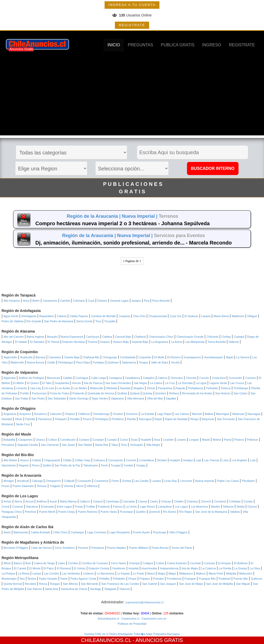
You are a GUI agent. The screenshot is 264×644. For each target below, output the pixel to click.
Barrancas (54, 378)
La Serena (243, 357)
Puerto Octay (66, 512)
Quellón (141, 512)
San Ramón (35, 589)
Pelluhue (253, 440)
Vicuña (175, 362)
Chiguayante (52, 460)
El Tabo (47, 383)
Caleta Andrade (40, 532)
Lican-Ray (171, 481)
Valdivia (235, 512)
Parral (228, 440)
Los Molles (80, 388)
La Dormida (185, 383)
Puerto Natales (117, 548)
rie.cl (105, 634)
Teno (124, 445)
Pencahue (8, 445)
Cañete (36, 460)
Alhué (7, 563)
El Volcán (80, 568)
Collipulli (69, 481)
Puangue (190, 579)
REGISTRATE (132, 25)
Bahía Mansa (68, 501)
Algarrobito (10, 357)
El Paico (49, 568)
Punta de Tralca (60, 393)
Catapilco (149, 378)
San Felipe (22, 398)
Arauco (25, 460)
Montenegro (9, 579)
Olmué (151, 388)
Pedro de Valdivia (12, 321)
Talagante (110, 589)
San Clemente (50, 445)
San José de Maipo (191, 584)
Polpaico (145, 579)
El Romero (174, 357)
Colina (160, 563)
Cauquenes (25, 440)
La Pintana (8, 573)
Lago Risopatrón (120, 532)
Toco (98, 321)
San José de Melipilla (219, 584)
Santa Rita (102, 445)
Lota (253, 460)
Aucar (53, 501)
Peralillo (75, 419)
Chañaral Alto (91, 357)
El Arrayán (225, 563)
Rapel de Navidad (176, 419)
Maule (206, 440)
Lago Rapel (164, 414)
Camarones (50, 301)
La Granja (241, 568)
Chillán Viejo (83, 460)
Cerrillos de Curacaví (95, 563)
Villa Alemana (135, 398)
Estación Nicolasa (74, 342)
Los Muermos (199, 507)
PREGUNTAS (140, 45)
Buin (28, 563)
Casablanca (132, 378)
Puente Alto (241, 579)
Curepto (112, 440)
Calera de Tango (44, 563)
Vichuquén (137, 445)
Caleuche (56, 414)
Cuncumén (235, 378)
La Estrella (147, 414)
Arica (26, 301)
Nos (22, 579)
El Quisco (33, 383)
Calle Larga (98, 378)
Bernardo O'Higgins (16, 548)
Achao (8, 501)
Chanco (40, 440)
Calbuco (85, 501)
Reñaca (174, 393)
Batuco (18, 563)
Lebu (226, 460)
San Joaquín (168, 584)
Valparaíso (117, 398)
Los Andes (64, 388)
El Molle (159, 357)
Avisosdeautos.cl (108, 619)
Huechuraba (149, 568)
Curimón (251, 378)
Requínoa (208, 419)
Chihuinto (212, 337)
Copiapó (239, 337)
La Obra (255, 568)
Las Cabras (182, 414)
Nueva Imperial (205, 481)
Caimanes (55, 357)
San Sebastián (57, 398)
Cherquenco (53, 481)
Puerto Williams (139, 548)
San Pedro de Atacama (59, 321)
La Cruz (170, 383)
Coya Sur (176, 316)
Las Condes (52, 573)
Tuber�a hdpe (143, 634)
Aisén (7, 532)
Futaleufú (104, 507)
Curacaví (209, 563)
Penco (36, 465)
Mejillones (238, 316)
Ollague (252, 316)
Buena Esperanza (72, 337)
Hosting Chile (93, 634)
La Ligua (201, 383)
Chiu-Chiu (139, 316)
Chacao (166, 501)
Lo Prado (139, 573)
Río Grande (34, 321)
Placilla (131, 419)
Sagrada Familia (28, 445)
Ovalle (51, 362)
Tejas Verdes (100, 398)
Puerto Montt (47, 512)
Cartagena (115, 378)
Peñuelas (212, 388)
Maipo (162, 573)
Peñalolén (119, 579)
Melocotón (246, 573)
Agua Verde (11, 316)
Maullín (215, 507)
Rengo (194, 419)
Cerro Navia (118, 563)
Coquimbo (145, 357)
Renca (43, 584)
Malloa (209, 414)
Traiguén (55, 486)
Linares (181, 440)
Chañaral (140, 337)
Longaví (194, 440)
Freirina (93, 342)
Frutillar (91, 507)
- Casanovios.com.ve (153, 619)
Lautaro (156, 481)
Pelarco (239, 440)
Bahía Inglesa (35, 337)
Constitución (68, 440)
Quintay (148, 393)
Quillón (47, 465)
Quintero (161, 393)
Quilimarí (113, 362)
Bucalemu (40, 414)
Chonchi (206, 501)
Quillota (122, 393)
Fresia (79, 507)
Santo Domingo (79, 398)
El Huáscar (191, 316)
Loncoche (186, 481)
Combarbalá (128, 357)
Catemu (163, 378)
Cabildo (68, 378)
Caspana (124, 316)
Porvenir (83, 548)
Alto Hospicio (12, 301)
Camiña (65, 301)
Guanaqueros (192, 357)
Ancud (29, 501)
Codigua (148, 563)
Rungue (55, 584)
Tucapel (116, 465)
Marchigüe (223, 414)
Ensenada (47, 507)
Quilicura (256, 579)
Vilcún (80, 486)
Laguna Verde (218, 383)
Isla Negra (140, 383)
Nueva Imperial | (140, 216)
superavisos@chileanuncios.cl (144, 602)
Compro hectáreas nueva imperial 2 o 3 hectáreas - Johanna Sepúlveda (122, 223)
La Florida (225, 568)
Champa (134, 563)
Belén (36, 301)
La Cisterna (209, 568)
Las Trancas (212, 460)
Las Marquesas (195, 342)
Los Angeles (239, 460)
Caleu (61, 563)
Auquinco (25, 414)
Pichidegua (101, 419)
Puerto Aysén (142, 532)
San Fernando (226, 419)
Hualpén (175, 460)
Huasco (105, 342)
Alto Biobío (10, 460)
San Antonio (223, 393)
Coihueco (99, 460)
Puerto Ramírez (88, 512)
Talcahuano (91, 465)
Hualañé (146, 440)
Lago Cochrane (97, 532)
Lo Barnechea (105, 573)
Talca (115, 445)
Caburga (37, 481)
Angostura (10, 414)
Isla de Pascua (93, 383)
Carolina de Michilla (103, 316)
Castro (154, 501)
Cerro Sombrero (65, 548)
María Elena (221, 316)
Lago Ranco (147, 507)
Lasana (206, 316)
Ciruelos (118, 414)
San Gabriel (150, 584)
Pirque (132, 579)
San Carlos (241, 393)
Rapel (158, 419)
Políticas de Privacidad (132, 624)
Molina (217, 440)
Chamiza (192, 501)
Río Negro (186, 512)
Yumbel (128, 465)
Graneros (132, 414)
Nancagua (254, 414)
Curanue (18, 507)
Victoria (68, 486)
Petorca (226, 388)
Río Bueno (170, 512)
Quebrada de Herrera (101, 393)
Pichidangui (66, 362)
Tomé (104, 465)
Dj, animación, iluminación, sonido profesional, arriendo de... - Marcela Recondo (133, 243)
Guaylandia (62, 383)
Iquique (136, 301)
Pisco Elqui (83, 362)
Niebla (240, 507)
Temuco (42, 486)
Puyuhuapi (159, 532)
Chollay (226, 337)
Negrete (24, 465)
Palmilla (30, 419)
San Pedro (38, 398)
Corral (5, 507)
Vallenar (234, 342)
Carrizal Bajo (123, 337)
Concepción (116, 460)
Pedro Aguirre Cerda (83, 579)
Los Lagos (181, 507)
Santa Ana (51, 589)
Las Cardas (141, 481)
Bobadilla (9, 440)
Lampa (37, 573)
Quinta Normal (13, 584)
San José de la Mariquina (211, 512)
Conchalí (195, 563)
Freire (115, 481)
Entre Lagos (64, 507)
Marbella (112, 388)
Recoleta (30, 584)
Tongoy (143, 362)
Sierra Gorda (84, 321)
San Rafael (85, 445)
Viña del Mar (155, 398)
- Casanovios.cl (129, 619)
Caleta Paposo (79, 316)
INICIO (114, 45)
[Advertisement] (132, 99)
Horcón (76, 383)
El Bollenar (241, 563)
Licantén (168, 440)
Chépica (70, 414)
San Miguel (243, 584)
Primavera (98, 548)
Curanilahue (146, 460)
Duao (134, 440)
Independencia (169, 568)
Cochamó (220, 501)
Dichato (162, 460)
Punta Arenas (160, 548)
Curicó (124, 440)
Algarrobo (10, 378)
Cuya (91, 301)
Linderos (88, 573)
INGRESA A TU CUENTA (132, 5)
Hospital (134, 568)
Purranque (126, 512)
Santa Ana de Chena (74, 589)
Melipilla (231, 573)
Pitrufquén (248, 481)
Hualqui (188, 460)
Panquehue (165, 388)
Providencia (174, 579)
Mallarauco (186, 573)
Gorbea (127, 481)
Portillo (25, 393)
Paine (64, 579)
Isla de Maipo (190, 568)
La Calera (156, 383)
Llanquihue (165, 507)
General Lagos (119, 301)
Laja (198, 460)
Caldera (107, 337)
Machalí (197, 414)
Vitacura (125, 589)
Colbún (53, 440)
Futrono (118, 507)
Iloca (157, 440)
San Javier (69, 445)
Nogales (139, 388)
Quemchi (154, 512)
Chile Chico (60, 532)
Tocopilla (110, 321)
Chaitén (179, 501)
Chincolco (177, 378)
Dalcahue (32, 507)
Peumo (87, 419)
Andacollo (26, 357)
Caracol (98, 501)
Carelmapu (113, 501)
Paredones (45, 419)
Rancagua (145, 419)
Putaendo (78, 393)
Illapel (230, 357)
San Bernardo (90, 584)
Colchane (79, 301)
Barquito (52, 337)
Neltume (228, 507)
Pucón (6, 486)
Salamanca (129, 362)
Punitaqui (99, 362)
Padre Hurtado (48, 579)
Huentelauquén (213, 357)
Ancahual (23, 481)
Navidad (125, 388)
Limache (22, 388)
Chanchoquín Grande (190, 337)
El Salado (21, 342)
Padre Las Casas (228, 481)
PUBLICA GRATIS (177, 45)
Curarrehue (101, 481)
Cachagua (82, 378)
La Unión (131, 507)
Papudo (180, 388)
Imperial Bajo (140, 342)
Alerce (18, 501)
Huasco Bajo (121, 342)
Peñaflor (104, 579)
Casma (143, 501)
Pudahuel (224, 579)
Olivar (19, 419)
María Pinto (216, 573)
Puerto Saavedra (23, 486)
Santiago (96, 589)
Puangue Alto (207, 579)
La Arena (177, 342)
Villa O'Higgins (178, 532)
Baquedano (47, 316)
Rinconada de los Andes (197, 393)
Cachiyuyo (93, 337)
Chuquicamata (157, 316)
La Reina (24, 573)
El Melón (19, 383)
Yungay (141, 465)
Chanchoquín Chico (161, 337)
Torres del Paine (182, 548)
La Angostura (160, 342)
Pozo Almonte (161, 301)
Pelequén (61, 419)
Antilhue (41, 501)
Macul (151, 573)
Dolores (102, 301)
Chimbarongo (101, 414)
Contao (248, 501)
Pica (146, 301)
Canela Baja (72, 357)
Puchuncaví (39, 393)
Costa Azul (219, 378)
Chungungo (110, 357)
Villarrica (92, 486)
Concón (204, 378)
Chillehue (84, 414)
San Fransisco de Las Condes (120, 584)
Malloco (201, 573)
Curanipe (98, 440)
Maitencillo (17, 362)
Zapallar (171, 398)
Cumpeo (84, 440)
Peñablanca (196, 388)
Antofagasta (29, 316)
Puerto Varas (109, 512)
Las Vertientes (71, 573)
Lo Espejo (124, 573)
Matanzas (239, 414)
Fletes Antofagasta (121, 634)
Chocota (191, 378)
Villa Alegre (153, 445)
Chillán (67, 460)
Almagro (9, 481)
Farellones (119, 568)
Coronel (131, 460)
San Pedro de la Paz (67, 465)
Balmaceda (20, 532)
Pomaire (159, 579)
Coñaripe (235, 501)
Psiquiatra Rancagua (167, 634)
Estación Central (99, 568)
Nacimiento (9, 465)
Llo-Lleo (49, 388)
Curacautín (84, 481)
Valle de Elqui (159, 362)
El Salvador (37, 342)
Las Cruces (237, 383)
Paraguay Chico (12, 512)
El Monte (35, 568)
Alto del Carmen (14, 337)
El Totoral (54, 342)
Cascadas (129, 501)
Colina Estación (177, 563)
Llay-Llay (36, 388)
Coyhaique (77, 532)
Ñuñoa (32, 579)
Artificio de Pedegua (31, 378)
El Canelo (20, 568)
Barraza (41, 357)
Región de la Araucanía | (94, 216)
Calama (62, 316)
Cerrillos (73, 563)
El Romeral (64, 568)
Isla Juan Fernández (118, 383)
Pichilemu (118, 419)
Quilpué (135, 393)
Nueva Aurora (35, 362)
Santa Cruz (23, 424)
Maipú (172, 573)
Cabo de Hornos (41, 548)
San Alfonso (70, 584)
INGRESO (212, 45)
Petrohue (31, 512)
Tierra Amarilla (217, 342)
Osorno (252, 507)
